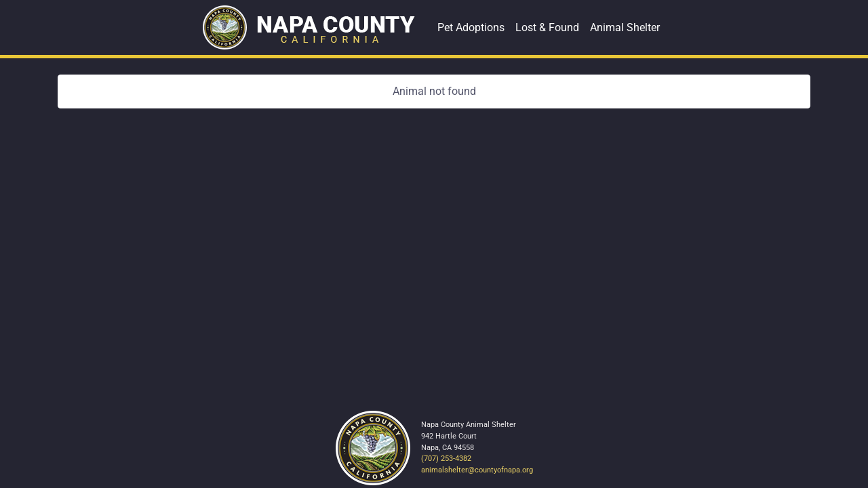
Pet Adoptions (471, 27)
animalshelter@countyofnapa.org (477, 470)
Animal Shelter (625, 27)
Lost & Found (547, 27)
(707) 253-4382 (446, 459)
